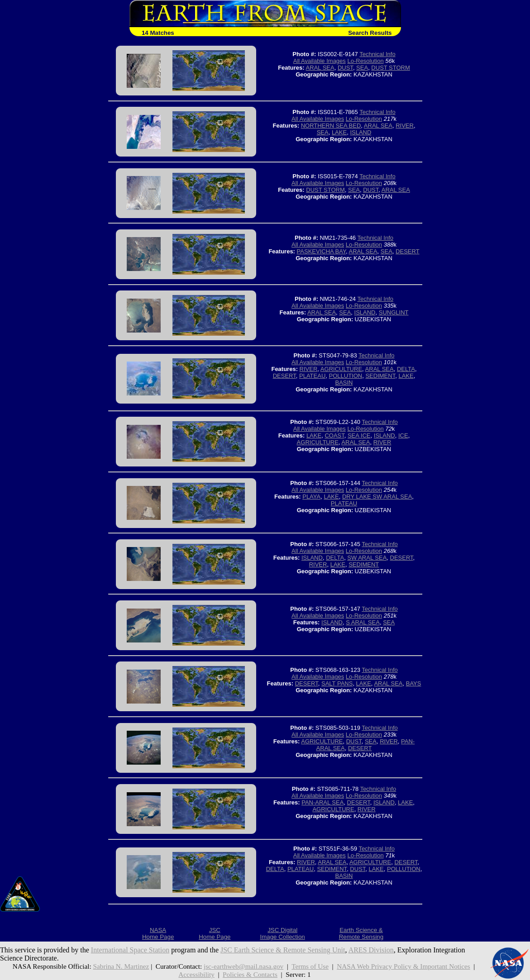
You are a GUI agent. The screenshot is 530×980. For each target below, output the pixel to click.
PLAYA (311, 497)
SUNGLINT (394, 312)
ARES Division (371, 950)
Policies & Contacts (250, 974)
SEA (362, 68)
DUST (345, 68)
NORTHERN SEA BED (331, 126)
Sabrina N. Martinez (121, 966)
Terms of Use (310, 966)
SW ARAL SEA (367, 558)
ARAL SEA (320, 68)
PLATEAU (312, 376)
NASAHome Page (158, 933)
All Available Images (320, 61)
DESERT (408, 251)
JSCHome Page (215, 933)
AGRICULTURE (341, 369)
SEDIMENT (380, 376)
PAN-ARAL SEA (322, 802)
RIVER (405, 126)
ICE (403, 435)
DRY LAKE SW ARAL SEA (377, 497)
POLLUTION (346, 376)
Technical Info (377, 54)
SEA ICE (359, 435)
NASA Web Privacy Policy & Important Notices (403, 966)
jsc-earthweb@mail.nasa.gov (244, 966)
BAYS (414, 683)
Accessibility (196, 974)
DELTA (406, 369)
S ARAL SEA (363, 622)
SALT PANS (337, 683)
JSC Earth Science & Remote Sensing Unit (283, 950)
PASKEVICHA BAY (321, 251)
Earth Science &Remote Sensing (361, 933)
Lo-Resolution (365, 61)
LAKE (339, 132)
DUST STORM (390, 68)
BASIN (344, 383)
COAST (334, 435)
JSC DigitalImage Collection (282, 933)
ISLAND (360, 132)
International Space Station (130, 950)
